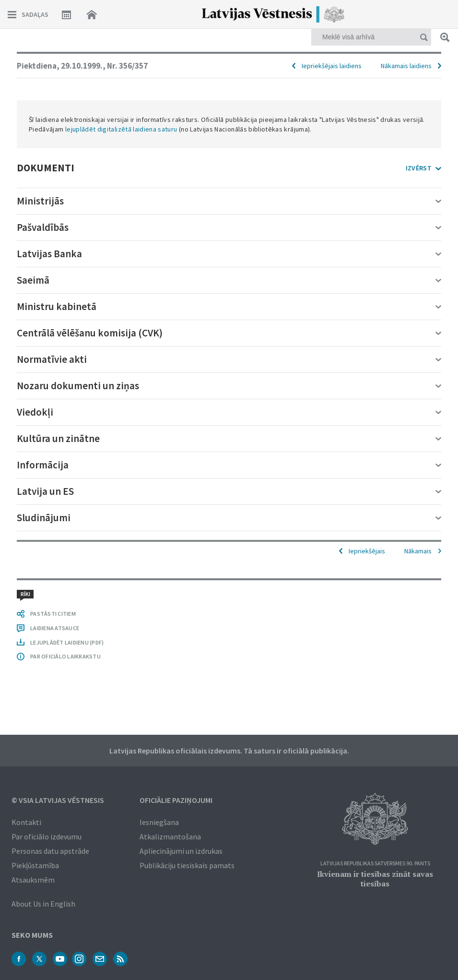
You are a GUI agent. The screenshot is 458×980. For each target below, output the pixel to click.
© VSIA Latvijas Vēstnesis (58, 800)
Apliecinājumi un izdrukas (181, 851)
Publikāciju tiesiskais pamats (187, 865)
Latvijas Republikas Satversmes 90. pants (375, 864)
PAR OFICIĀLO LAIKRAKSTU (65, 656)
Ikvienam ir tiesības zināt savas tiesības (375, 879)
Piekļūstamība (35, 865)
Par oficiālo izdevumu (47, 837)
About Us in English (43, 904)
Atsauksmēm (33, 880)
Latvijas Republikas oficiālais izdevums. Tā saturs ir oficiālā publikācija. (229, 751)
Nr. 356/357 (127, 66)
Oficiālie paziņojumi (176, 800)
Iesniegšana (159, 822)
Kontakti (26, 822)
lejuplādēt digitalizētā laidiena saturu (121, 129)
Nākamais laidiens (406, 66)
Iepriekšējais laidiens (332, 66)
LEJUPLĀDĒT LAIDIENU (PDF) (67, 642)
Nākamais (418, 551)
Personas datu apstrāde (50, 851)
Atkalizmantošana (170, 837)
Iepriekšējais (367, 551)
